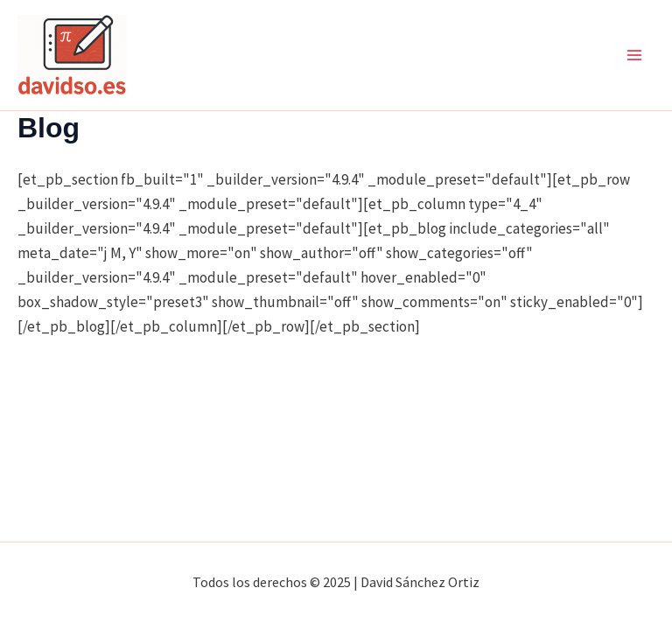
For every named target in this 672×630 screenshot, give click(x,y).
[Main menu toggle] (635, 55)
